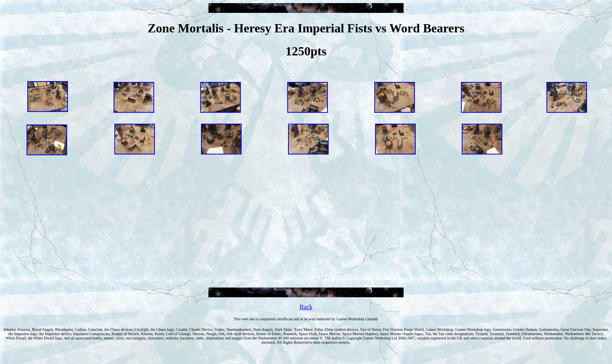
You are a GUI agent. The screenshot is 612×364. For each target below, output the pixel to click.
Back (306, 307)
